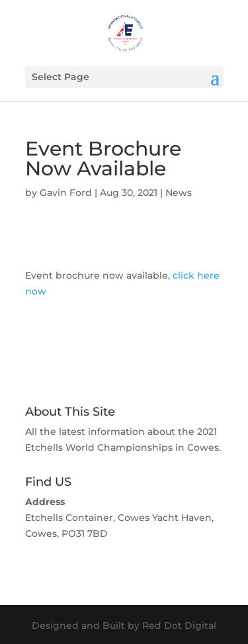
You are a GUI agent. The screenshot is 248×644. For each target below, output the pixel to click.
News (179, 193)
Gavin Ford (66, 193)
